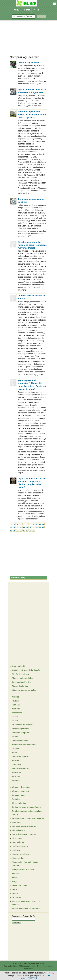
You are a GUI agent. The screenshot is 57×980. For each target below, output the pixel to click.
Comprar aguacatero (28, 62)
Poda (14, 877)
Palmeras (16, 705)
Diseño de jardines (20, 674)
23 (11, 530)
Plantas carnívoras (20, 769)
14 (17, 527)
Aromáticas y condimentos (24, 745)
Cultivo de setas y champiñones (26, 807)
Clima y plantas (19, 803)
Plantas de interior (20, 757)
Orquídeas (17, 765)
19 (33, 527)
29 (30, 530)
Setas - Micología (20, 885)
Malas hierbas (18, 858)
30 (33, 530)
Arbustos (16, 709)
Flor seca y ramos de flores (24, 826)
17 (27, 527)
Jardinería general (20, 846)
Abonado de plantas (21, 787)
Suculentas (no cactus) (22, 725)
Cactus (15, 721)
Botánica (16, 799)
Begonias (16, 780)
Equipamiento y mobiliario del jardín (28, 818)
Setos (15, 889)
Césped (15, 749)
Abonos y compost (20, 791)
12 (11, 527)
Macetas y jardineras (21, 854)
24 (14, 530)
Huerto (15, 753)
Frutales (16, 701)
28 (27, 530)
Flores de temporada (21, 733)
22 (43, 527)
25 (17, 530)
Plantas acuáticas (20, 741)
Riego (15, 881)
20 (37, 527)
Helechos (16, 776)
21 (40, 527)
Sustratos (16, 897)
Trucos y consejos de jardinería (26, 909)
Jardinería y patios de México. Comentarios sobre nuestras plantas (32, 115)
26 (21, 530)
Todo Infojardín (19, 666)
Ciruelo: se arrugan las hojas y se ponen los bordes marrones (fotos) (32, 245)
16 (24, 527)
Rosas (15, 717)
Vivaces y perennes (21, 729)
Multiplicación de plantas (23, 869)
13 (14, 527)
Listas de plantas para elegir (25, 690)
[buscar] (23, 17)
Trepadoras (17, 713)
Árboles (16, 697)
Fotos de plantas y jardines (24, 834)
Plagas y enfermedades (22, 678)
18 (30, 527)
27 (24, 530)
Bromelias (17, 772)
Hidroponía (17, 838)
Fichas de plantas (20, 686)
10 (40, 524)
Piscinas (16, 873)
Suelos (15, 893)
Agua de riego (18, 795)
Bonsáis (16, 761)
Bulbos (15, 737)
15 (21, 527)
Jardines (16, 850)
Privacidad (39, 963)
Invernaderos (18, 842)
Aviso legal (28, 963)
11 (43, 524)
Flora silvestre (18, 830)
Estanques (17, 822)
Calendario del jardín (21, 682)
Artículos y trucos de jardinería (26, 670)
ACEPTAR (32, 978)
